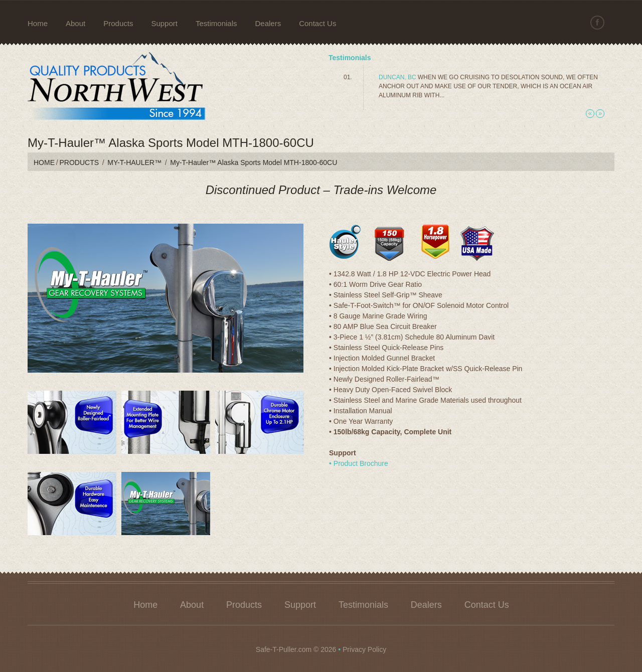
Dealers (268, 23)
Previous (590, 114)
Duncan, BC (397, 77)
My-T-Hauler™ (134, 162)
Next (600, 114)
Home (38, 23)
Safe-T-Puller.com (284, 649)
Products (118, 23)
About (75, 23)
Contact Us (317, 23)
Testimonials (216, 23)
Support (164, 23)
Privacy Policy (364, 649)
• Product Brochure (359, 463)
